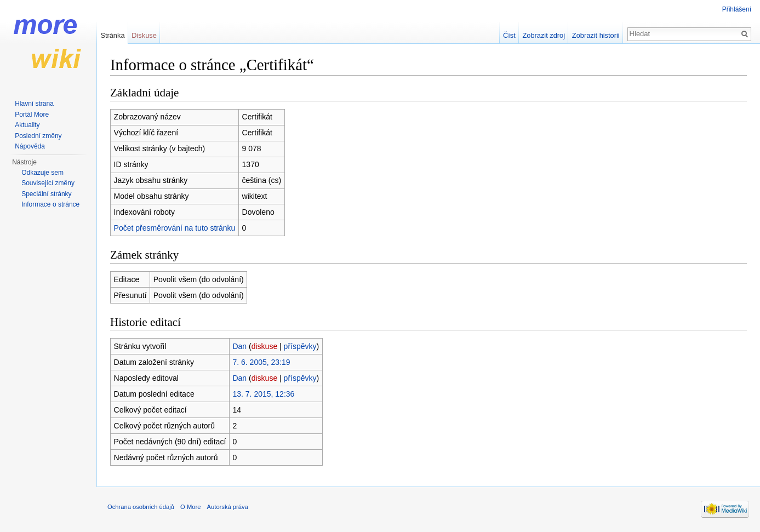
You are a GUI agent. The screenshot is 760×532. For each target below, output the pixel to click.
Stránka (112, 35)
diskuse (264, 346)
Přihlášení (737, 9)
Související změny (48, 183)
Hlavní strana (34, 104)
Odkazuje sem (42, 173)
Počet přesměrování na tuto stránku (175, 228)
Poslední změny (38, 136)
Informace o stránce (50, 204)
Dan (239, 346)
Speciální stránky (46, 194)
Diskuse (144, 35)
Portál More (32, 115)
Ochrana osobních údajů (141, 507)
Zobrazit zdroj (544, 35)
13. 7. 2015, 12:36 (263, 394)
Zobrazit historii (596, 35)
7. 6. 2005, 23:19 (261, 362)
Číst (509, 35)
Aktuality (27, 125)
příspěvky (300, 346)
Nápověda (30, 146)
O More (190, 507)
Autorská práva (228, 507)
